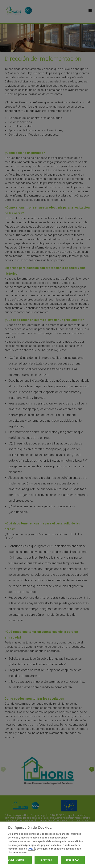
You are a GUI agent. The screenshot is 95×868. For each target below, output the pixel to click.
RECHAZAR (73, 860)
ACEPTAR (46, 860)
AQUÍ (31, 849)
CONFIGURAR (16, 860)
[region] (47, 845)
